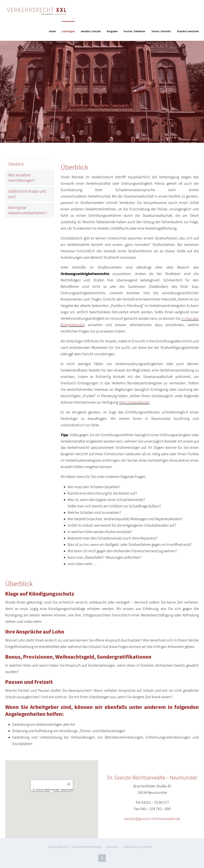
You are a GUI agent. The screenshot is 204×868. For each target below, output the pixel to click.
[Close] (69, 784)
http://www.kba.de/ (134, 402)
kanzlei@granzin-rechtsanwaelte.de (152, 819)
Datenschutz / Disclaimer (137, 847)
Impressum (112, 847)
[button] (52, 796)
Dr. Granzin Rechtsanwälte (87, 847)
